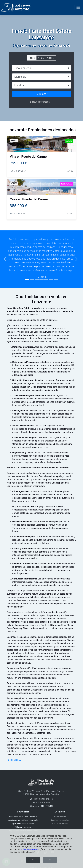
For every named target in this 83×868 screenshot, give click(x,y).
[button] (6, 259)
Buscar (42, 94)
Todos (32, 58)
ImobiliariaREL (14, 760)
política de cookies (30, 849)
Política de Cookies (60, 824)
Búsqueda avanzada (40, 102)
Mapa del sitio (60, 817)
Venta (41, 58)
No (50, 860)
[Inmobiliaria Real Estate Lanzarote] (16, 7)
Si (33, 860)
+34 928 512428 (43, 803)
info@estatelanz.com (44, 799)
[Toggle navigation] (78, 7)
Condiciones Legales (60, 820)
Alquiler (51, 58)
